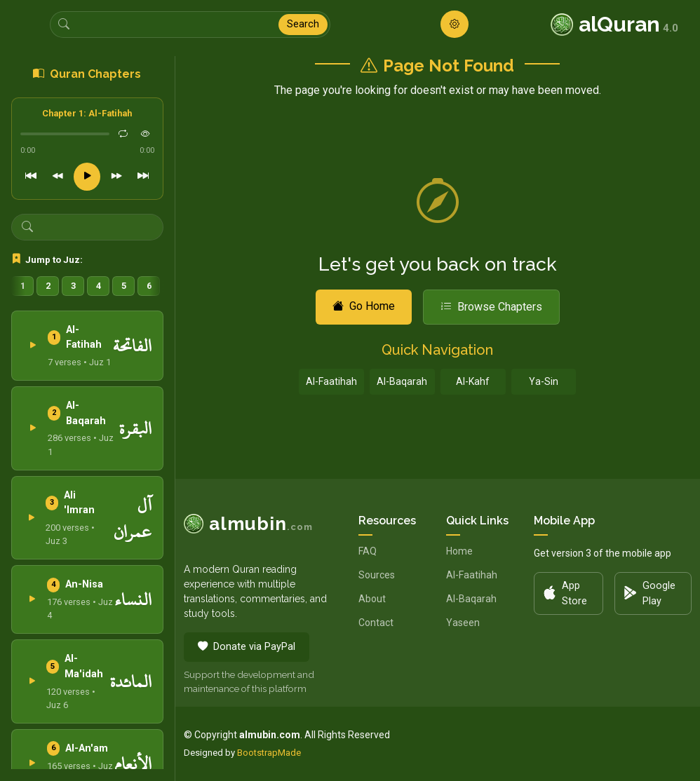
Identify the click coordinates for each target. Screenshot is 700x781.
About (372, 599)
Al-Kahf (473, 381)
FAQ (368, 551)
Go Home (364, 306)
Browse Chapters (491, 307)
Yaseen (463, 623)
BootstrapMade (269, 753)
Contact (376, 623)
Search (303, 24)
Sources (377, 575)
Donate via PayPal (247, 647)
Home (459, 551)
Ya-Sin (544, 381)
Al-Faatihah (331, 381)
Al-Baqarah (402, 381)
